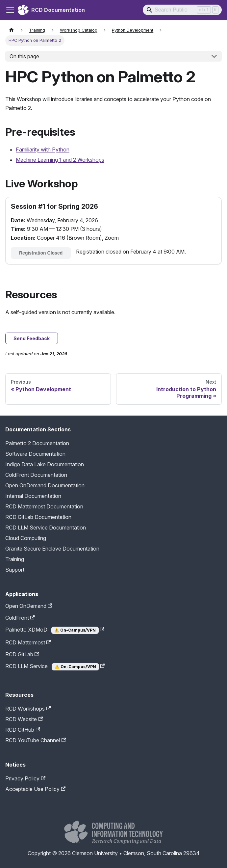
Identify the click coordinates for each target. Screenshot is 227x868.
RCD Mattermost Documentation (44, 506)
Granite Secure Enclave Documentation (52, 549)
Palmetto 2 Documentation (37, 443)
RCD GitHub (23, 730)
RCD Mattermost (28, 642)
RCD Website (24, 719)
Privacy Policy (25, 778)
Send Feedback (32, 338)
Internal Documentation (33, 496)
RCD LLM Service (55, 667)
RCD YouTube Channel (36, 740)
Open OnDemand (29, 606)
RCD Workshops (28, 709)
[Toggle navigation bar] (10, 10)
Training (15, 559)
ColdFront (20, 618)
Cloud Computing (26, 538)
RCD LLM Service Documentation (46, 528)
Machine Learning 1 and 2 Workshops (60, 160)
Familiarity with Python (43, 149)
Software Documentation (35, 454)
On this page (24, 56)
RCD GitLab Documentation (38, 517)
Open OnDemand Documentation (45, 485)
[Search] (182, 10)
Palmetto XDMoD (55, 630)
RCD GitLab (22, 654)
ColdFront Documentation (36, 475)
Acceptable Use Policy (35, 789)
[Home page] (12, 30)
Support (15, 570)
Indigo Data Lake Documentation (45, 464)
